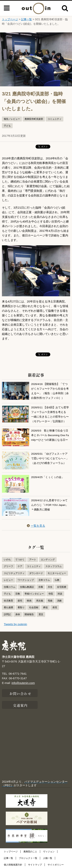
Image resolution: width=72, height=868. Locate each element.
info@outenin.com (23, 683)
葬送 (46, 607)
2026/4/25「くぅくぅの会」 (48, 477)
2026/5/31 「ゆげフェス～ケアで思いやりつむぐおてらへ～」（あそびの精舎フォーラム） (50, 459)
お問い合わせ (20, 693)
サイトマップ (35, 865)
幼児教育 (8, 601)
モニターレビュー (57, 573)
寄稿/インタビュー (34, 594)
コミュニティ (55, 119)
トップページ (10, 19)
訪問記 (7, 614)
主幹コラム (44, 580)
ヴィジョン (49, 852)
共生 (50, 587)
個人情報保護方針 (13, 865)
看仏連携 (8, 607)
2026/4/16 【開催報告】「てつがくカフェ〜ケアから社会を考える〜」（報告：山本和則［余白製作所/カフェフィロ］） (50, 391)
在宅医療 (62, 587)
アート (33, 560)
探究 (20, 601)
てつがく (20, 560)
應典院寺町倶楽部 (34, 119)
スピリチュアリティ (14, 573)
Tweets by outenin (15, 624)
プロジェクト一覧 (28, 858)
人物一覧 (48, 858)
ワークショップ (26, 580)
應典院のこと (30, 852)
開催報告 (29, 614)
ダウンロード (36, 573)
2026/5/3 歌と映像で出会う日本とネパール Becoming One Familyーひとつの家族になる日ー (50, 435)
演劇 (59, 601)
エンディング (48, 560)
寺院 (51, 594)
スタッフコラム (54, 566)
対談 (60, 594)
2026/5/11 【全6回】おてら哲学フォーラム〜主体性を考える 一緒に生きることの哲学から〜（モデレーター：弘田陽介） (50, 414)
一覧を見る (36, 526)
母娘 (50, 601)
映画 (29, 601)
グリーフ (8, 566)
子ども (7, 126)
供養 (41, 587)
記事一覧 (26, 19)
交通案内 (20, 705)
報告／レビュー (12, 119)
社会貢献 (34, 607)
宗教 (18, 594)
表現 (55, 607)
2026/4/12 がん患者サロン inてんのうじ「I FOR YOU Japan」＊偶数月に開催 (50, 505)
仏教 (57, 580)
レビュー (8, 580)
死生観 (40, 601)
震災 (41, 614)
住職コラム (10, 587)
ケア (20, 566)
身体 (18, 614)
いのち (7, 560)
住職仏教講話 (27, 587)
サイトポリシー (56, 865)
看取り (21, 607)
